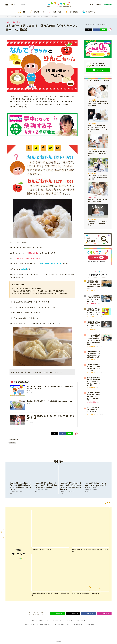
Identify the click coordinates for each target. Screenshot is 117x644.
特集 (22, 12)
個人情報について (78, 625)
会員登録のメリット (45, 625)
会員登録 (98, 4)
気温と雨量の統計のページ (25, 372)
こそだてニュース (36, 12)
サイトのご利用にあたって (62, 625)
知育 (18, 22)
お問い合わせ (91, 625)
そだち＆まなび (55, 12)
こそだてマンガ (88, 12)
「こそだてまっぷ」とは (29, 625)
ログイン (90, 4)
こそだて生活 (71, 12)
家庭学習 (12, 443)
